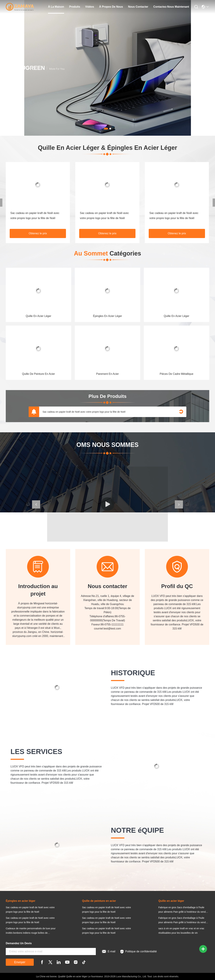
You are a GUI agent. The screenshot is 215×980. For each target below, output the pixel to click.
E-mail (109, 951)
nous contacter (138, 7)
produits (75, 7)
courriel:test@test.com (107, 629)
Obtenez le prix (38, 233)
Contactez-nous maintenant (171, 7)
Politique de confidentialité (139, 952)
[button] (36, 504)
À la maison (56, 7)
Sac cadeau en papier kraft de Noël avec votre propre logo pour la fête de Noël (84, 412)
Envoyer (20, 962)
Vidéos (90, 7)
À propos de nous (111, 7)
